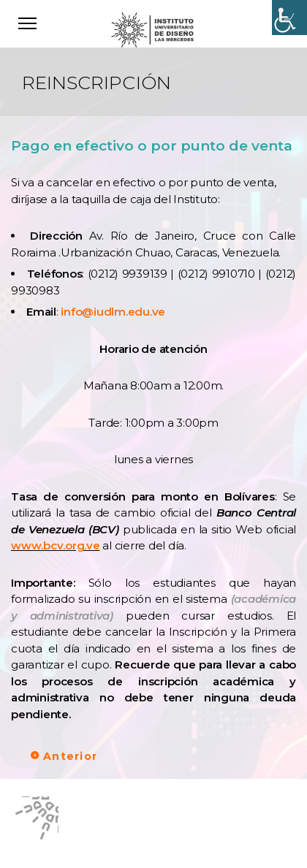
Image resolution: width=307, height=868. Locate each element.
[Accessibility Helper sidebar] (289, 18)
